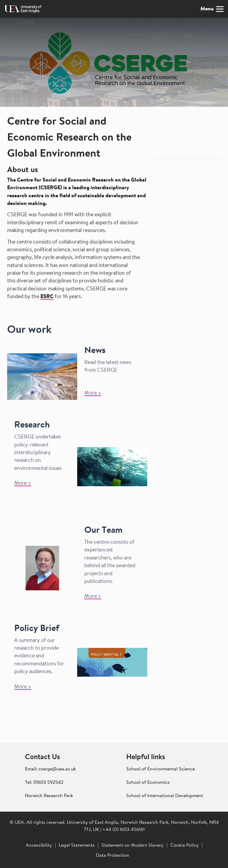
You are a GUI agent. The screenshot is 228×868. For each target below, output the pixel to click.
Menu (212, 9)
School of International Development (165, 796)
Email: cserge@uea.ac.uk (50, 769)
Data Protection (113, 856)
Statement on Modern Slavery (133, 845)
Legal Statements (77, 845)
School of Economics (148, 783)
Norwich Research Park (49, 796)
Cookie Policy (185, 845)
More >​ (93, 393)
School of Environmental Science (160, 769)
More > (23, 484)
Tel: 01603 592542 (44, 783)
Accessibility (39, 845)
